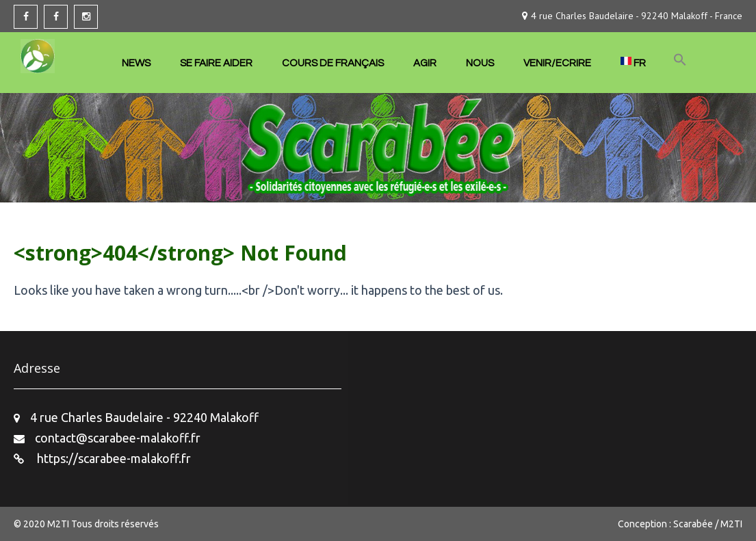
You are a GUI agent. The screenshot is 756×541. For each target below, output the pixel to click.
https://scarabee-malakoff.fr (113, 458)
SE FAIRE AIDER (216, 63)
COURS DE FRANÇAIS (333, 63)
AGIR (425, 63)
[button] (680, 61)
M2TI (59, 524)
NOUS (480, 63)
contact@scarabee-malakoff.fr (118, 438)
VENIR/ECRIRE (557, 63)
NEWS (136, 63)
